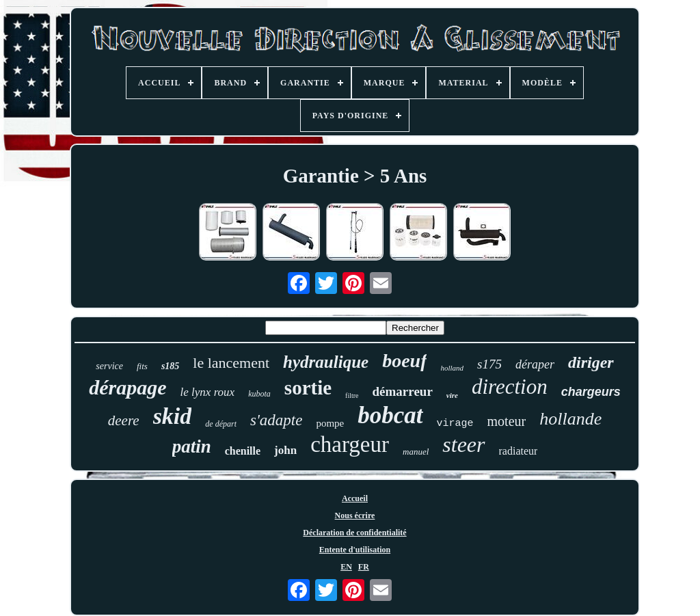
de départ (221, 424)
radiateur (519, 451)
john (285, 450)
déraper (535, 364)
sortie (308, 388)
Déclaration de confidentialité (354, 533)
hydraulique (326, 362)
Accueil (355, 498)
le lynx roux (208, 392)
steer (463, 444)
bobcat (390, 415)
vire (452, 395)
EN (346, 567)
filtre (352, 396)
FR (364, 567)
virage (455, 424)
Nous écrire (355, 515)
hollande (570, 419)
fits (142, 366)
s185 (170, 366)
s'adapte (276, 420)
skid (173, 416)
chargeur (350, 444)
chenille (243, 451)
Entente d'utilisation (355, 550)
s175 (489, 364)
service (109, 366)
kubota (259, 394)
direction (510, 387)
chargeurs (591, 392)
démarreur (403, 391)
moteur (507, 421)
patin (192, 446)
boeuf (404, 361)
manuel (416, 452)
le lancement (231, 363)
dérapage (127, 387)
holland (452, 368)
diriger (591, 362)
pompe (330, 423)
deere (124, 420)
